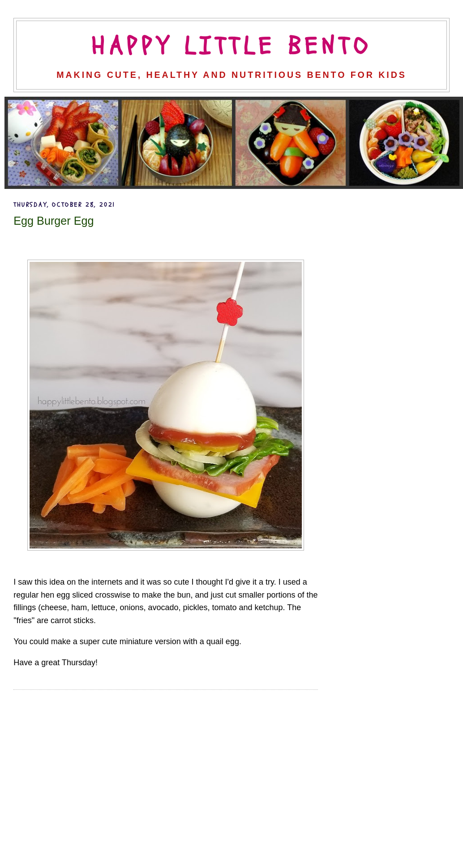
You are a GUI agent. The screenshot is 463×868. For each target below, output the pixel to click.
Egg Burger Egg (54, 221)
